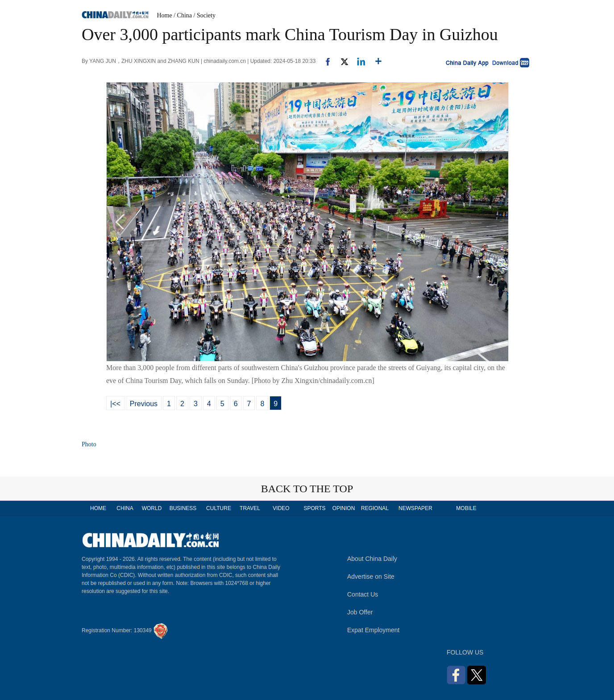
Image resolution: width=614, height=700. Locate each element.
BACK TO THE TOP (307, 489)
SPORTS (314, 508)
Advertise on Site (371, 576)
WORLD (152, 508)
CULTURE (219, 508)
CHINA (125, 508)
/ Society (205, 15)
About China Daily (372, 559)
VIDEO (281, 508)
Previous (144, 404)
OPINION (344, 508)
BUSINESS (183, 508)
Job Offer (360, 612)
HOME (98, 508)
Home (165, 15)
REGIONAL (375, 508)
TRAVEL (250, 508)
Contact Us (363, 594)
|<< (115, 404)
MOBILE (466, 508)
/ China (183, 15)
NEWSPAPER (415, 508)
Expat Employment (373, 630)
